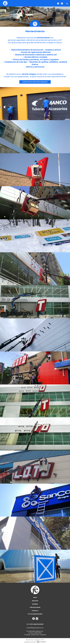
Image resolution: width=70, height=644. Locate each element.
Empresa (35, 604)
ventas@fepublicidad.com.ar (35, 628)
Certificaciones (35, 607)
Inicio (35, 598)
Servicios (35, 601)
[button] (67, 4)
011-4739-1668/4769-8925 (35, 614)
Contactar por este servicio (35, 82)
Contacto (35, 611)
